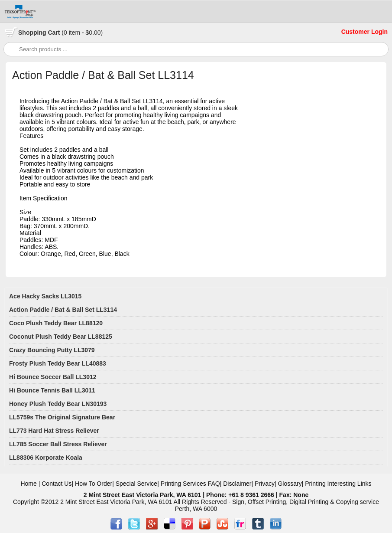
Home (28, 484)
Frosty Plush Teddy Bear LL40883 (58, 363)
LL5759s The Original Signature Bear (62, 417)
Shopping (33, 33)
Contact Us (57, 484)
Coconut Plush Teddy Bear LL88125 (61, 337)
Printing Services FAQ (190, 484)
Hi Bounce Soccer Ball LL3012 (53, 377)
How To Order (94, 484)
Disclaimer (237, 484)
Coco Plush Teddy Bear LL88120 (56, 323)
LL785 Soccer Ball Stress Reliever (58, 444)
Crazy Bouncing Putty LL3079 (52, 350)
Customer (356, 32)
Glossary (290, 484)
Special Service (137, 484)
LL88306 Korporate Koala (46, 458)
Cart (60, 33)
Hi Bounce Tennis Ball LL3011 (52, 390)
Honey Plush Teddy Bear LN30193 (58, 404)
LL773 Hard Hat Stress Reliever (54, 431)
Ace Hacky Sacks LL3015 (45, 296)
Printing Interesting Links (338, 484)
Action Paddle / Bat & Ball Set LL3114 (63, 310)
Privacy (265, 484)
